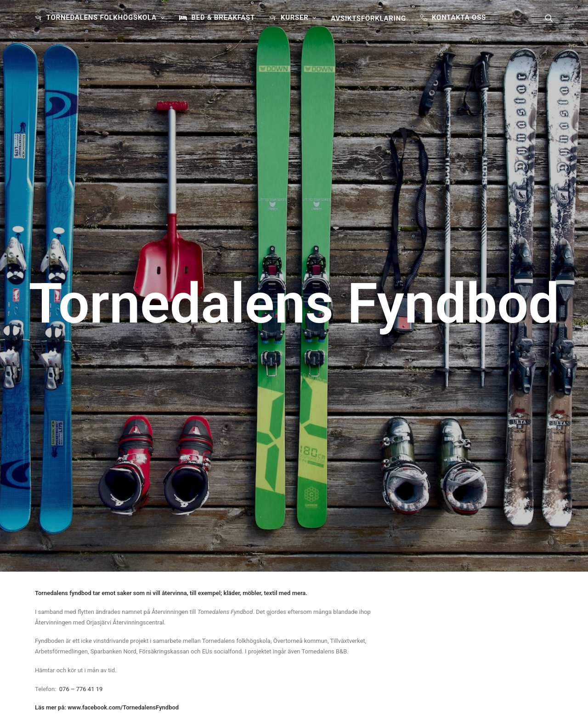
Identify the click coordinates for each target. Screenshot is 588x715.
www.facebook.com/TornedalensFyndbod (123, 400)
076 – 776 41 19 (81, 382)
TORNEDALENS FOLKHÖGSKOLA (106, 17)
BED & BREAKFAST (223, 17)
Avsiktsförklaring (368, 18)
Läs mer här (327, 664)
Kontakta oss (459, 17)
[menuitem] (103, 18)
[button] (549, 18)
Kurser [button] (299, 17)
